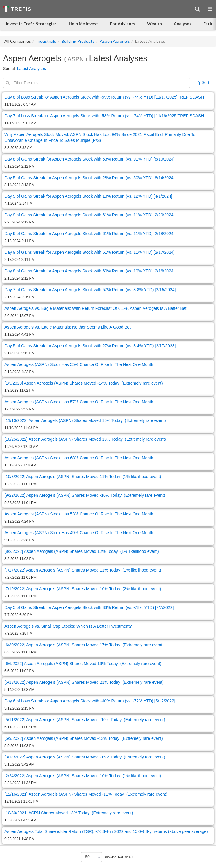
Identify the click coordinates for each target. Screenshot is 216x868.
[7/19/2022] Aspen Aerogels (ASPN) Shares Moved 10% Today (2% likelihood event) (83, 589)
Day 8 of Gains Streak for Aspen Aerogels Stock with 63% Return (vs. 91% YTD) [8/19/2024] (89, 159)
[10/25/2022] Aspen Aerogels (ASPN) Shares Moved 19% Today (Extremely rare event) (85, 439)
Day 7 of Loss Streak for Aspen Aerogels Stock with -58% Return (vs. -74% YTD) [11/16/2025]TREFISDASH (104, 116)
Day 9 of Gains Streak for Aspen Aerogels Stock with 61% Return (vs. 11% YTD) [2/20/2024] (89, 215)
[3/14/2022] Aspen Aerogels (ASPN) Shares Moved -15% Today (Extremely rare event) (85, 757)
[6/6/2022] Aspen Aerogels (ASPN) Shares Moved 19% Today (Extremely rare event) (83, 664)
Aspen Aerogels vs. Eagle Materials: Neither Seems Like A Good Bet (68, 327)
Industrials (46, 41)
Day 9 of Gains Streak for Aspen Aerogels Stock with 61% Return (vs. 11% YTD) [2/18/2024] (89, 234)
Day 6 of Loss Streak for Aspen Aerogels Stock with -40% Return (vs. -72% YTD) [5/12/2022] (90, 701)
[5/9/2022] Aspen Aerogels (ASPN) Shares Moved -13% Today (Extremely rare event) (84, 738)
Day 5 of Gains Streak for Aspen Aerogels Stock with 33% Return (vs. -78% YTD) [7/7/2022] (89, 607)
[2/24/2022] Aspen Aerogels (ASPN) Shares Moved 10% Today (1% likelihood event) (83, 776)
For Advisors (123, 24)
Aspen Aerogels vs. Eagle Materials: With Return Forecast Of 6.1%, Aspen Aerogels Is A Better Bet (95, 308)
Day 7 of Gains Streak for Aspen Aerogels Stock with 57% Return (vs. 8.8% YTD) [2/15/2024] (90, 290)
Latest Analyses (31, 69)
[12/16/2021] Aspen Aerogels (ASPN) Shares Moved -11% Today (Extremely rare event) (86, 794)
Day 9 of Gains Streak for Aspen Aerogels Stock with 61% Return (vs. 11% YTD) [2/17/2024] (89, 252)
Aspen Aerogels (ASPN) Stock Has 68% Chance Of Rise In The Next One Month (79, 458)
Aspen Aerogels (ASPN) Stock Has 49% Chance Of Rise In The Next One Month (79, 533)
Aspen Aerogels (115, 41)
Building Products (78, 41)
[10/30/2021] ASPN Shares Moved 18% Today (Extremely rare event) (69, 813)
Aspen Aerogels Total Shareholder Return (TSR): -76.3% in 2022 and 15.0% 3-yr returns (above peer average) (106, 831)
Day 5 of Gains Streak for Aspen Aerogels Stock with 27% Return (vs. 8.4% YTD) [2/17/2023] (90, 346)
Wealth (154, 24)
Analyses (183, 24)
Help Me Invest (83, 24)
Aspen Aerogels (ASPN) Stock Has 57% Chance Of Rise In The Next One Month (79, 402)
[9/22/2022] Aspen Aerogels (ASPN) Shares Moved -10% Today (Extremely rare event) (85, 495)
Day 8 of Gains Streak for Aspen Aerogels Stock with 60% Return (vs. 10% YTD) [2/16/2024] (89, 271)
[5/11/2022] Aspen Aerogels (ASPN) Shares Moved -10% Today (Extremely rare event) (85, 720)
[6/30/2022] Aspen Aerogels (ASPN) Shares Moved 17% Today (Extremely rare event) (84, 645)
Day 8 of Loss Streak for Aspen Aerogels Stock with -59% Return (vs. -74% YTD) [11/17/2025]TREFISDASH (104, 97)
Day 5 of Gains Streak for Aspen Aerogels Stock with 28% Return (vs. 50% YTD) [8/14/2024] (89, 178)
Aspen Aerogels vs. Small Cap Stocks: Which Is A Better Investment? (68, 626)
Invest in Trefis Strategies (31, 24)
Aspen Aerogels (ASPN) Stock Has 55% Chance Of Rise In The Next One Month (79, 364)
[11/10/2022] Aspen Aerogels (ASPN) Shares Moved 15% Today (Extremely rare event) (85, 420)
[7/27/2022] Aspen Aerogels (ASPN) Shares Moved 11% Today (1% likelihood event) (83, 570)
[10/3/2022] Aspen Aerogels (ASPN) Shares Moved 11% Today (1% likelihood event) (83, 477)
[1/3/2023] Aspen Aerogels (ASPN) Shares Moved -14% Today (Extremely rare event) (84, 383)
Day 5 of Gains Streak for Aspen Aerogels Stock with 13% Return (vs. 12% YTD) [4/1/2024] (88, 196)
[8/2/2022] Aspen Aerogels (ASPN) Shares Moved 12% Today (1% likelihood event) (82, 551)
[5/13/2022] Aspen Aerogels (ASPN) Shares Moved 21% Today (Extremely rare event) (84, 682)
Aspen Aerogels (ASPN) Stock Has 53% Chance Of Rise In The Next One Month (79, 514)
